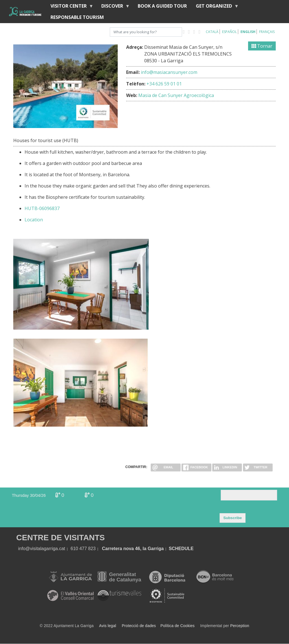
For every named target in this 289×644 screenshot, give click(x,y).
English (248, 32)
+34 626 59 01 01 (164, 84)
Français (267, 32)
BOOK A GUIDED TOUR (162, 6)
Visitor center (70, 7)
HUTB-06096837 (42, 208)
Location (34, 220)
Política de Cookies (177, 626)
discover (113, 7)
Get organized (215, 7)
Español (229, 32)
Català (212, 32)
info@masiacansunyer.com (169, 72)
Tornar (262, 46)
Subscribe (233, 518)
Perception (240, 626)
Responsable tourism (77, 17)
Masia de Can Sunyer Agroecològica (176, 95)
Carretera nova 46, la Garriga (133, 549)
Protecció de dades (139, 626)
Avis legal (108, 626)
